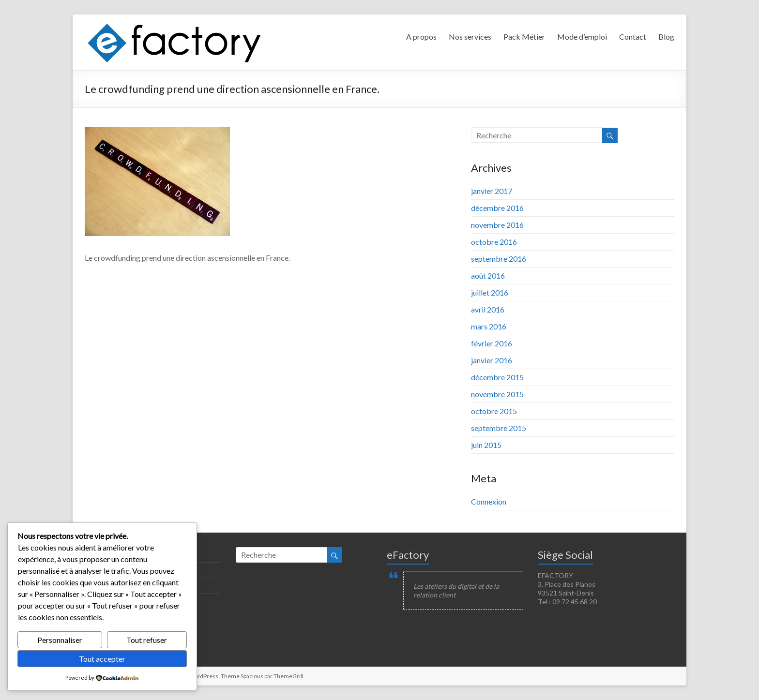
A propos (421, 37)
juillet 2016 (490, 292)
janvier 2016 (492, 360)
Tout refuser (147, 640)
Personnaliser (60, 640)
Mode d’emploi (582, 37)
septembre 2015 (499, 428)
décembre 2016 (497, 208)
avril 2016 (488, 309)
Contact (633, 37)
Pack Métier (524, 37)
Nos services (470, 37)
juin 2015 (486, 445)
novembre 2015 (497, 394)
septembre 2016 (499, 259)
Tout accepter (102, 659)
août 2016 (488, 276)
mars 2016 (489, 326)
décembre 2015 (497, 377)
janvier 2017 (492, 191)
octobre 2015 (494, 411)
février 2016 (492, 343)
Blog (666, 37)
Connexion (489, 501)
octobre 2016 (494, 242)
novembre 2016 (497, 225)
